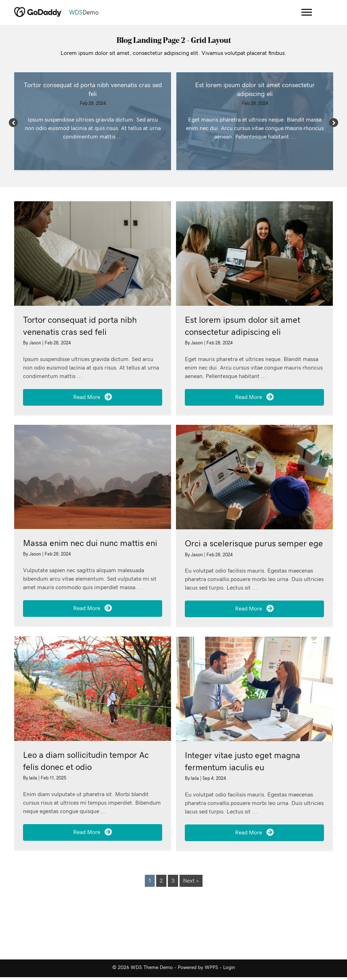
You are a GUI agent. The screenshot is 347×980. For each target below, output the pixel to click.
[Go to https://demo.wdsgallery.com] (140, 13)
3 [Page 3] (173, 881)
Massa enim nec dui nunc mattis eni (90, 543)
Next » (191, 881)
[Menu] (307, 12)
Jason (36, 343)
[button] (13, 122)
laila (34, 778)
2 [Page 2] (161, 881)
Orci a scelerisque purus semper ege (254, 544)
